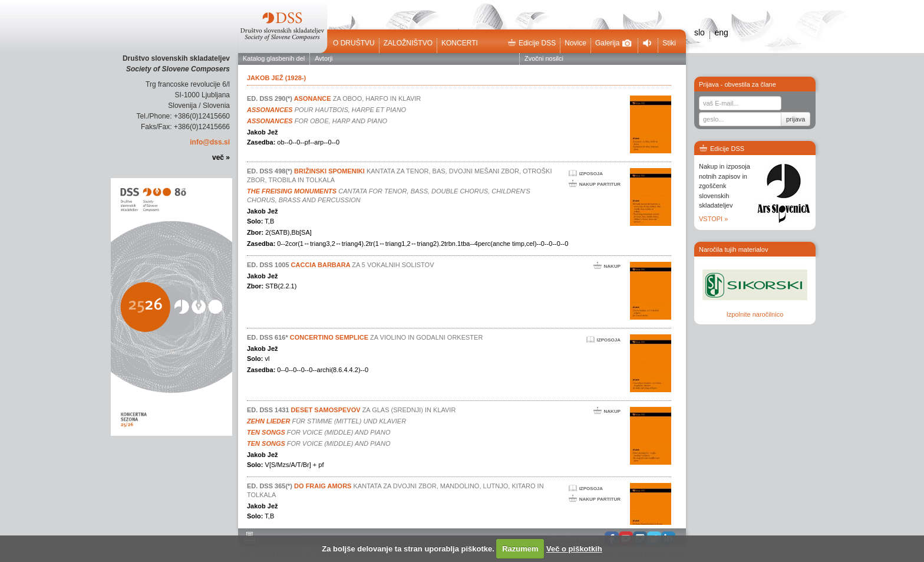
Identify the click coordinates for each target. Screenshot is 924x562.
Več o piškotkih (574, 549)
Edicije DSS (532, 43)
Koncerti (460, 43)
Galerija (613, 43)
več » (221, 157)
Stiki (669, 43)
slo (699, 32)
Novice (575, 43)
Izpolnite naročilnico (755, 314)
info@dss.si (210, 142)
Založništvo (408, 43)
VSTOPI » (713, 219)
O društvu (354, 43)
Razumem (520, 549)
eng (721, 32)
